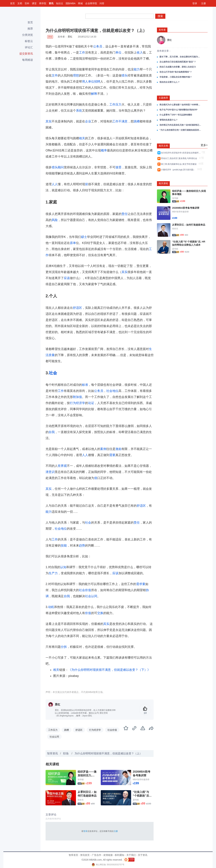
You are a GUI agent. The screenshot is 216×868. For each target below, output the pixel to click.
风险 (55, 220)
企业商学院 (91, 3)
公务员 (98, 46)
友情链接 (108, 855)
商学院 (43, 3)
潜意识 (50, 472)
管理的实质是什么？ (169, 120)
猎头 (125, 75)
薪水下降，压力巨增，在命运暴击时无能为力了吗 (181, 57)
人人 (55, 184)
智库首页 (73, 855)
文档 (20, 3)
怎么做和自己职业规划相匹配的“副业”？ (178, 62)
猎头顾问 (58, 167)
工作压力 (115, 105)
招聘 (97, 82)
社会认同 (91, 596)
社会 (53, 373)
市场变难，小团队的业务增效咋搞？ (176, 77)
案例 (103, 449)
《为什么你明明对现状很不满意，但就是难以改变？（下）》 (109, 670)
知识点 (60, 3)
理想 (76, 75)
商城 (80, 3)
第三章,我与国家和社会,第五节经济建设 (179, 164)
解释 (94, 94)
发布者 (162, 30)
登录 (195, 3)
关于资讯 (143, 855)
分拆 (64, 647)
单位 (118, 53)
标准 (85, 385)
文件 (55, 75)
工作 (82, 53)
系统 (79, 111)
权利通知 (119, 855)
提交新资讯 (26, 54)
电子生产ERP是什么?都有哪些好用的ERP (178, 110)
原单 (73, 243)
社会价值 (85, 590)
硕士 (84, 237)
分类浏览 (28, 35)
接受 (118, 167)
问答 (102, 3)
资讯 (51, 3)
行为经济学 (77, 403)
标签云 (29, 41)
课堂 (34, 3)
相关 (82, 138)
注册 (204, 3)
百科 (27, 3)
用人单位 (88, 82)
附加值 (77, 397)
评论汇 (29, 47)
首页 (12, 3)
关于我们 (131, 855)
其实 (49, 121)
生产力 (53, 573)
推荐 (30, 29)
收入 (140, 53)
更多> (204, 145)
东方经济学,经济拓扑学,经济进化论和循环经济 (181, 153)
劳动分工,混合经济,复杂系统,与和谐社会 (180, 158)
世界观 (62, 466)
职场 (66, 753)
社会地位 (112, 391)
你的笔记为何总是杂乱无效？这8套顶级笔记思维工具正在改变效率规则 (181, 125)
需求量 (141, 584)
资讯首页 (85, 855)
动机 (51, 607)
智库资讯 (52, 753)
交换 (100, 613)
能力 (137, 69)
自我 (52, 432)
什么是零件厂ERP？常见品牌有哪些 (176, 115)
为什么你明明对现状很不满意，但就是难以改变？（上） (108, 753)
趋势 (82, 546)
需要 (112, 455)
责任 (125, 214)
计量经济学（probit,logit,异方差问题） (179, 170)
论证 (91, 403)
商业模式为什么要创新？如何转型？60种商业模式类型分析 (181, 105)
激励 (118, 449)
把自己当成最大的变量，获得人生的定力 (178, 67)
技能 (64, 546)
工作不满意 (120, 121)
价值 (88, 613)
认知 (63, 567)
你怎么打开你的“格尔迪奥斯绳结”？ (176, 72)
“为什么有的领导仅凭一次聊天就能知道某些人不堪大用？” (181, 130)
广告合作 (97, 855)
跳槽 (137, 121)
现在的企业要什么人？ (170, 82)
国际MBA (71, 3)
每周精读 (28, 60)
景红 (70, 37)
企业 (88, 121)
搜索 (160, 16)
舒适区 (77, 308)
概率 (104, 150)
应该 (67, 278)
